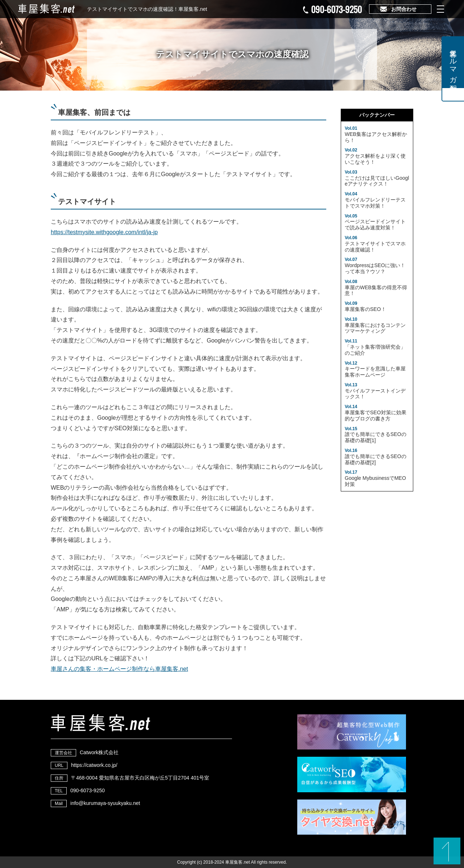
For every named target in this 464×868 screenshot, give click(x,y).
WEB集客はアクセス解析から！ (376, 134)
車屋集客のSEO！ (365, 306)
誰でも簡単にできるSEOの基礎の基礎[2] (376, 457)
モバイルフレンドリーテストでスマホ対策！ (375, 200)
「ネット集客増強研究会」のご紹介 (375, 347)
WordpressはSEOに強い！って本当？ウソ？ (375, 266)
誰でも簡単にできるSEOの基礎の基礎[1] (376, 435)
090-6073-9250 (336, 9)
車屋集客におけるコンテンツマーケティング (375, 325)
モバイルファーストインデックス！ (375, 391)
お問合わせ (404, 9)
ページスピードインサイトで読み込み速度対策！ (375, 222)
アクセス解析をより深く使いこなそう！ (375, 156)
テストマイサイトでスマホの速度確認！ (375, 244)
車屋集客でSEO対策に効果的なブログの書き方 (376, 413)
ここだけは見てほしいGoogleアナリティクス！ (377, 178)
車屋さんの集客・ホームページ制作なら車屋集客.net (119, 669)
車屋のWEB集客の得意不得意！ (376, 288)
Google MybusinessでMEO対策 (375, 478)
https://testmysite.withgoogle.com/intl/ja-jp (104, 232)
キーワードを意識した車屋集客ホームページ (375, 369)
